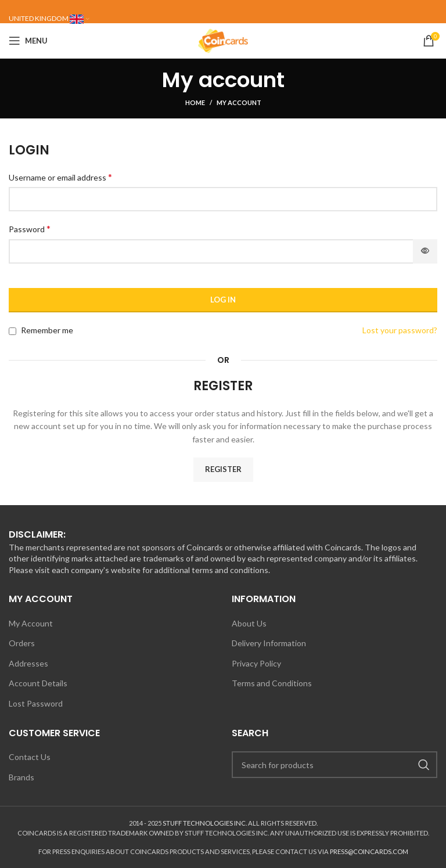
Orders (22, 643)
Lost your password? (400, 330)
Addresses (28, 663)
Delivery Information (269, 643)
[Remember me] (12, 331)
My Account (31, 623)
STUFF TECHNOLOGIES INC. (205, 823)
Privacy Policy (256, 663)
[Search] (334, 765)
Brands (21, 777)
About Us (249, 623)
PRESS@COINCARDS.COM (369, 851)
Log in (223, 300)
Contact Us (30, 757)
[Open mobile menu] (28, 41)
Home (195, 102)
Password (30, 228)
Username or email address (60, 177)
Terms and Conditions (272, 683)
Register (223, 469)
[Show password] (425, 251)
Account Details (38, 683)
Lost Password (36, 703)
